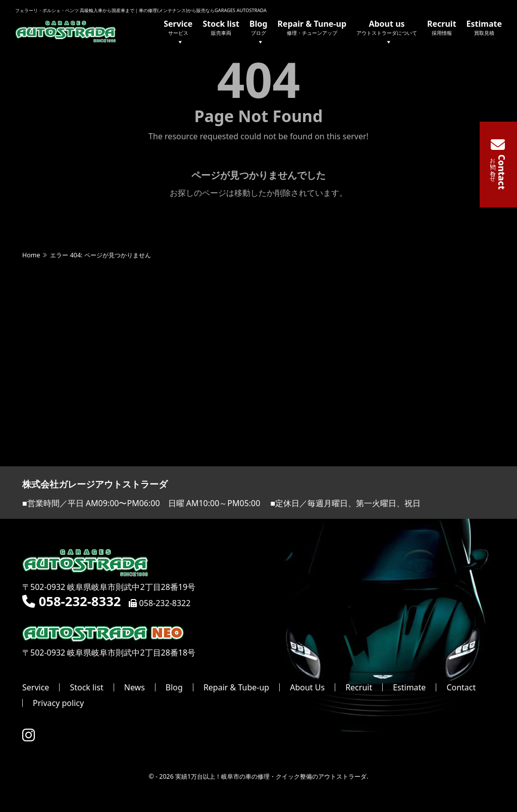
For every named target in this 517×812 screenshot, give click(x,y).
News (135, 688)
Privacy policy (58, 703)
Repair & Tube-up (236, 688)
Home (31, 256)
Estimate (484, 27)
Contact (461, 688)
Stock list (221, 27)
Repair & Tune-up (312, 27)
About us (387, 33)
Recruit (442, 27)
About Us (307, 688)
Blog (258, 33)
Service (178, 33)
